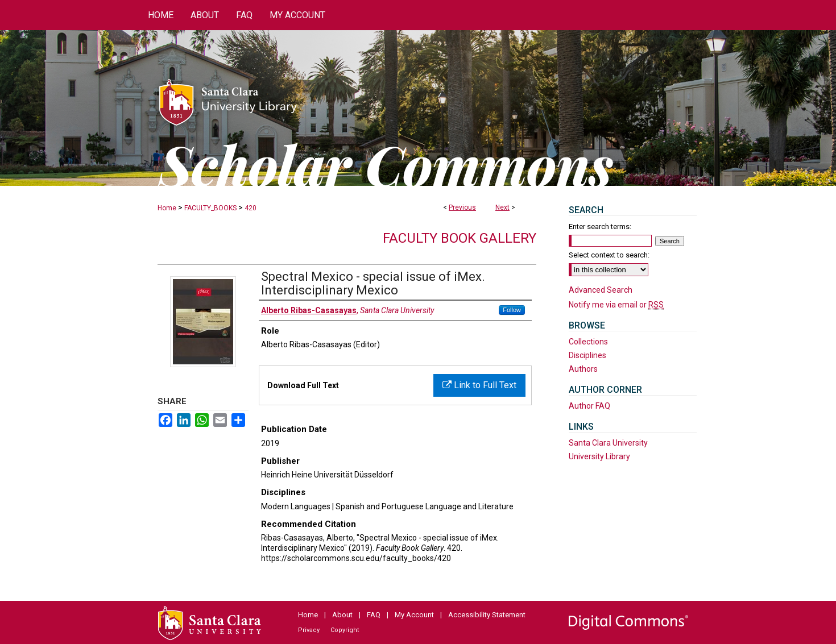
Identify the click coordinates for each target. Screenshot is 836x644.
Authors (583, 369)
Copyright (345, 630)
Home (167, 208)
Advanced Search (601, 290)
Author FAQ (589, 406)
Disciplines (587, 355)
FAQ (374, 615)
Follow (512, 310)
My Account (414, 615)
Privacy (309, 630)
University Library (599, 456)
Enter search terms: (600, 227)
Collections (588, 342)
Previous (462, 207)
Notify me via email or (616, 305)
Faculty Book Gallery (460, 238)
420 (251, 208)
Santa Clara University (608, 443)
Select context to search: (609, 255)
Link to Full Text (479, 385)
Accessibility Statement (487, 615)
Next (502, 207)
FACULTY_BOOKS (210, 208)
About (342, 615)
